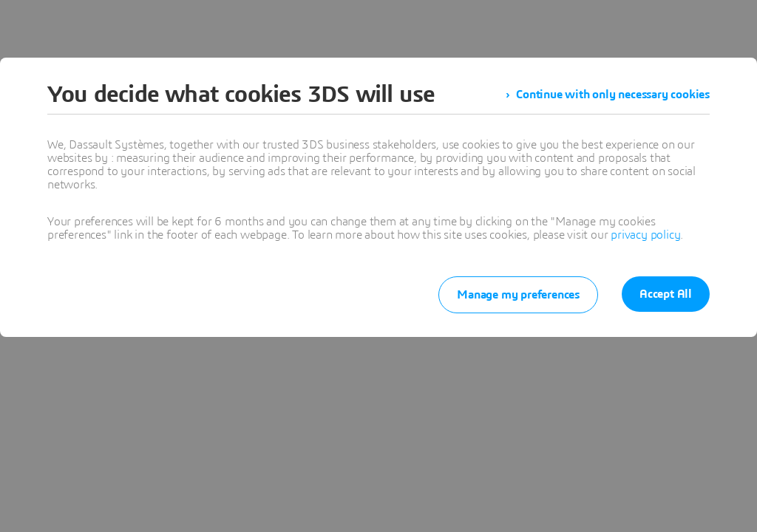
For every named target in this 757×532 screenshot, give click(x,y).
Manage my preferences (518, 295)
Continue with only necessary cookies (613, 95)
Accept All (666, 294)
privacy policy (645, 235)
